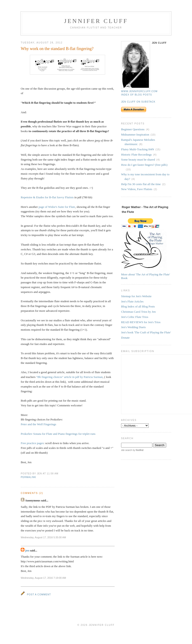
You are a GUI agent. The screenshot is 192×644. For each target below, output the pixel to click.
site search (127, 450)
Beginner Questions (133, 129)
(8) (141, 144)
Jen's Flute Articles (132, 301)
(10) (153, 135)
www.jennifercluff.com (139, 91)
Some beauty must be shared (138, 160)
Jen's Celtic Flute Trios (135, 317)
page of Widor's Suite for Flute (57, 207)
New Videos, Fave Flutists (137, 189)
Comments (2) (32, 493)
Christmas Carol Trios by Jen (138, 312)
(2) (164, 184)
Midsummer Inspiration (135, 135)
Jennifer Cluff (96, 21)
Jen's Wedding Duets (133, 327)
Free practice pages (32, 443)
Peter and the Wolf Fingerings (38, 424)
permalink (29, 477)
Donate (125, 338)
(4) (148, 130)
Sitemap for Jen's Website (136, 296)
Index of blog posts (136, 95)
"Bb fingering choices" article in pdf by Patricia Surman (69, 377)
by (138, 450)
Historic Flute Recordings (136, 155)
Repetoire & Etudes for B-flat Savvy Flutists (47, 197)
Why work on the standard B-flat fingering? (57, 49)
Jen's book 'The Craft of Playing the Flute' (146, 332)
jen (27, 550)
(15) (158, 150)
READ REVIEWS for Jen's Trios (141, 322)
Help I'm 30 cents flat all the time (141, 184)
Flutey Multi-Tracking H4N (138, 149)
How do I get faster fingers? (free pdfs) (144, 165)
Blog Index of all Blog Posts (138, 306)
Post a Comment (39, 595)
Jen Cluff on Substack (138, 102)
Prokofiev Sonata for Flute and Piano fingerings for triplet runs (58, 434)
